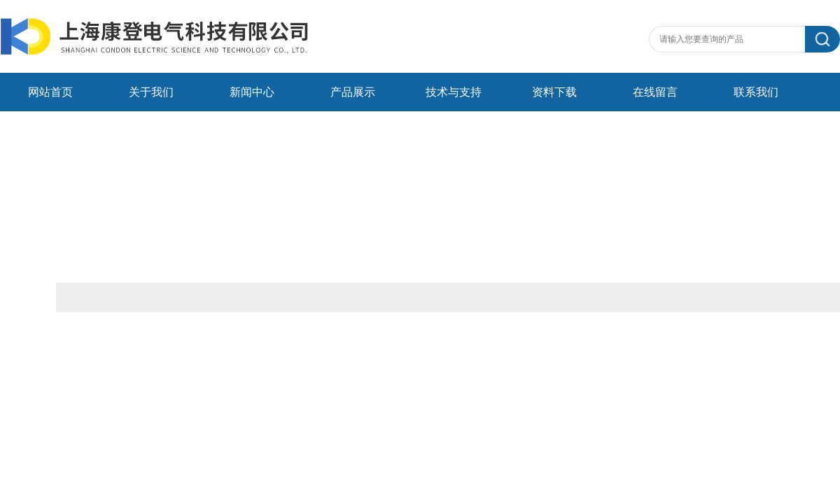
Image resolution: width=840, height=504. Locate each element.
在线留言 (655, 92)
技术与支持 (454, 92)
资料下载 (554, 92)
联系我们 (756, 92)
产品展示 (353, 92)
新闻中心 (252, 92)
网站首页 (50, 92)
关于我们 (151, 92)
